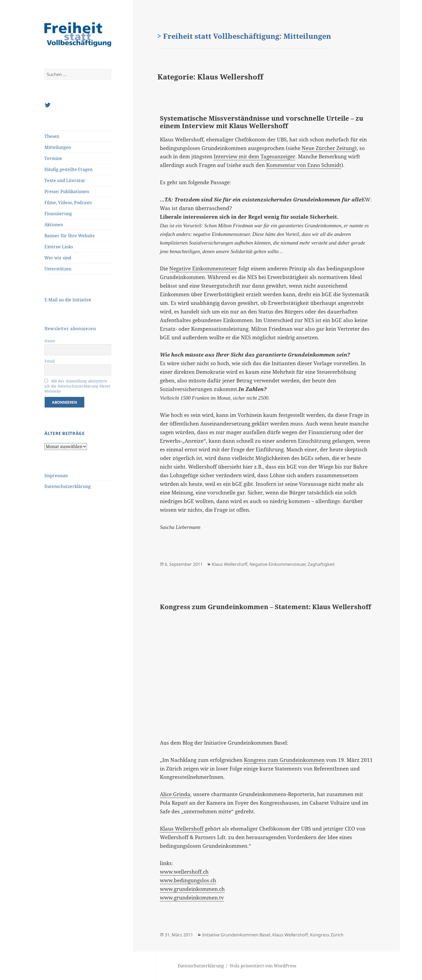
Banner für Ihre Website (70, 236)
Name (50, 341)
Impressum (56, 476)
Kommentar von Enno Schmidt (304, 165)
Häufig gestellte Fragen (68, 169)
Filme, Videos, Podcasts (68, 203)
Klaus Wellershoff (230, 564)
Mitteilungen (58, 147)
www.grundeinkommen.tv (192, 898)
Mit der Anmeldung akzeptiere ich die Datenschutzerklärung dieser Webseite (78, 386)
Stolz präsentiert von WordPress (263, 966)
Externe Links (59, 247)
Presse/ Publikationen (67, 191)
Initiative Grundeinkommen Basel (236, 935)
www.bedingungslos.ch (188, 880)
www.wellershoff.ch (184, 872)
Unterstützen (58, 269)
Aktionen (54, 225)
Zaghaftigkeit (321, 564)
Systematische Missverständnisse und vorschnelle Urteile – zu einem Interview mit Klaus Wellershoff (262, 122)
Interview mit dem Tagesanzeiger (254, 156)
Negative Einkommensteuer (203, 268)
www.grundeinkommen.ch (192, 889)
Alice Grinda (175, 794)
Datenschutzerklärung (68, 486)
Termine (53, 158)
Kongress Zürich (327, 935)
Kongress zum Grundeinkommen (284, 760)
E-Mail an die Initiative (68, 300)
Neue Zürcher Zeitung (328, 148)
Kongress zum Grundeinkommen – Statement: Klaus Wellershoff (265, 607)
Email (50, 361)
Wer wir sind (58, 258)
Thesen (52, 136)
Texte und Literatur (65, 180)
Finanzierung (58, 214)
